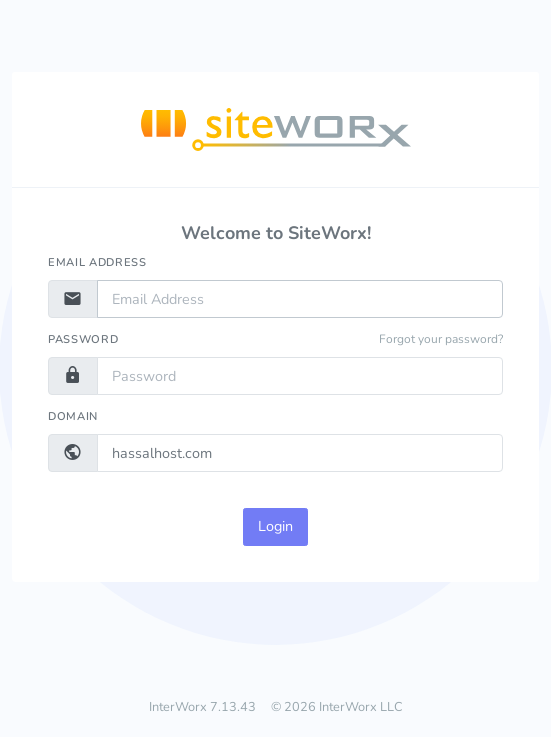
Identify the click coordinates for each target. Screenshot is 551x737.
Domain (73, 416)
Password (83, 339)
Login (275, 526)
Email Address (97, 262)
